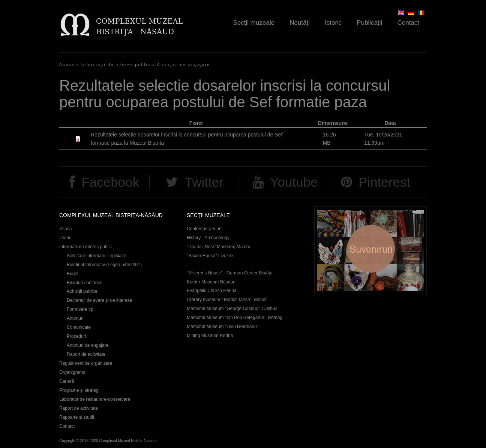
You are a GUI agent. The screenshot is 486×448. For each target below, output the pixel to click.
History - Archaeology (208, 238)
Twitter (204, 182)
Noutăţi (300, 23)
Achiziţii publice (82, 291)
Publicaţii (369, 23)
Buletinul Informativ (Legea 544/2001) (104, 265)
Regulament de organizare (86, 363)
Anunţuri (75, 318)
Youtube (294, 182)
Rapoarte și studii (77, 417)
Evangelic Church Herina (212, 291)
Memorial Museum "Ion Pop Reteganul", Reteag (235, 318)
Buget (73, 274)
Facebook (110, 182)
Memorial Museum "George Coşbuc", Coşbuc (232, 309)
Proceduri (76, 336)
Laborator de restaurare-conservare (95, 399)
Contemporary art (204, 229)
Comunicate (79, 327)
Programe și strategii (80, 390)
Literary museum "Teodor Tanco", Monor (227, 300)
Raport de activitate (86, 354)
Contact (408, 23)
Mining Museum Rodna (210, 336)
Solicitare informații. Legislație (97, 256)
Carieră (67, 381)
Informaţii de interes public (116, 64)
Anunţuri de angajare (184, 64)
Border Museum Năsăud (211, 282)
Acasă (67, 64)
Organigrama (72, 372)
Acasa (65, 229)
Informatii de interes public (85, 247)
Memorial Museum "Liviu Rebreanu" (223, 327)
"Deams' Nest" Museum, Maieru (218, 247)
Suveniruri (370, 250)
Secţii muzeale (254, 23)
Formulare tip (80, 309)
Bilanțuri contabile (85, 283)
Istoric (333, 23)
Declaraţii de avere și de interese (100, 300)
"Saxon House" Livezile (210, 256)
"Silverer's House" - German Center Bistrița (230, 273)
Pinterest (384, 182)
